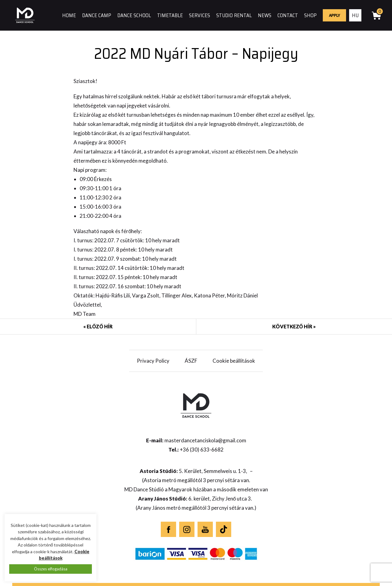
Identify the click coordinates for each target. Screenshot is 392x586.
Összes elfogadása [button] (51, 569)
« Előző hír (98, 326)
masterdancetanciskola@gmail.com (205, 440)
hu (355, 15)
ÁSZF (191, 361)
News (265, 15)
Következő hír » (294, 326)
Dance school (134, 15)
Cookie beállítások (234, 361)
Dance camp (97, 15)
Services (200, 15)
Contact (288, 15)
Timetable (170, 15)
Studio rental (234, 15)
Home (69, 15)
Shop (310, 15)
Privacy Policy (153, 361)
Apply (334, 15)
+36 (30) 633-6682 (202, 450)
